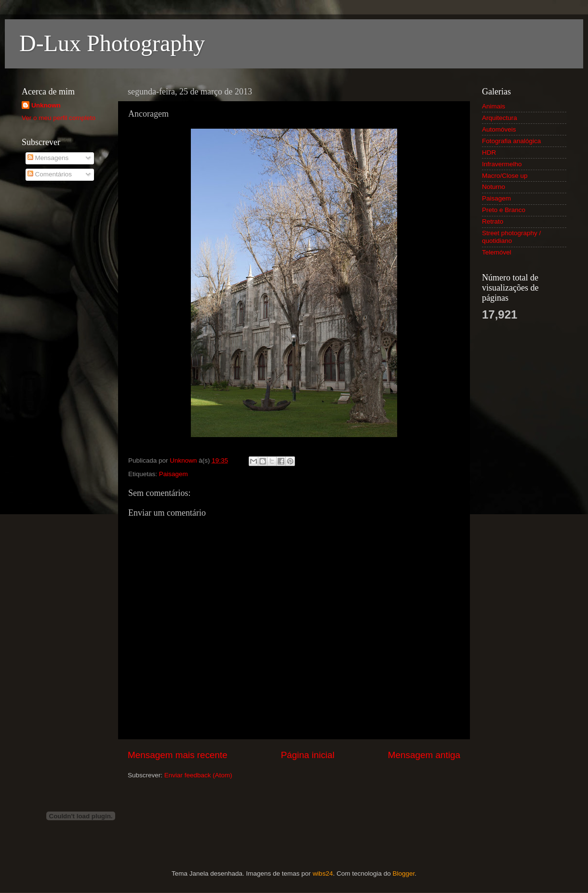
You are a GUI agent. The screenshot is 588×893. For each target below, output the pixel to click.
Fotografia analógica (511, 141)
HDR (489, 153)
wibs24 (323, 873)
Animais (494, 106)
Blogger (403, 873)
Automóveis (499, 129)
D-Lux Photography (112, 43)
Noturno (494, 187)
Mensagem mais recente (178, 755)
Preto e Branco (504, 210)
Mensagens (48, 158)
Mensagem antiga (424, 755)
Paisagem (174, 474)
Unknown (46, 105)
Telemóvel (497, 252)
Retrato (493, 221)
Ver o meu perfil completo (59, 118)
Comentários (50, 174)
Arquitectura (500, 118)
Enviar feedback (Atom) (198, 775)
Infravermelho (502, 164)
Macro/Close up (505, 176)
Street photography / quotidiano (511, 237)
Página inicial (308, 755)
